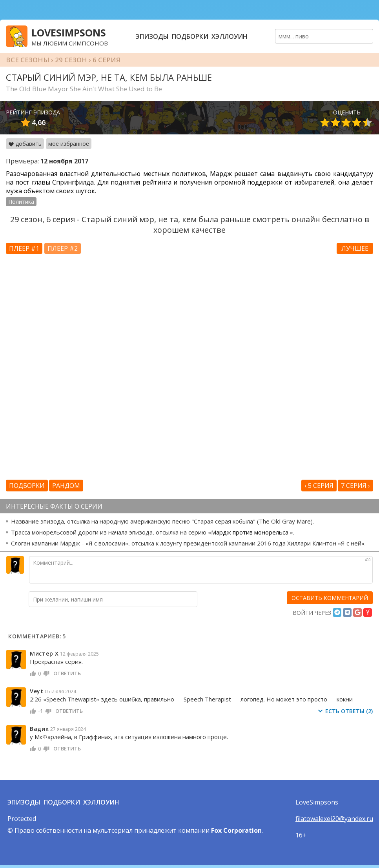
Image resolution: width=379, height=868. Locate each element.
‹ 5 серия (319, 486)
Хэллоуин (230, 36)
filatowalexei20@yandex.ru (334, 819)
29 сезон (71, 60)
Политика (21, 202)
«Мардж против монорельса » (251, 532)
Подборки (190, 36)
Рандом (66, 486)
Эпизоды (152, 36)
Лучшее (355, 248)
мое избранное (69, 144)
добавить (25, 144)
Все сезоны (28, 60)
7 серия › (355, 486)
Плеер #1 (24, 248)
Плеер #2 (63, 248)
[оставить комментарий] (330, 598)
